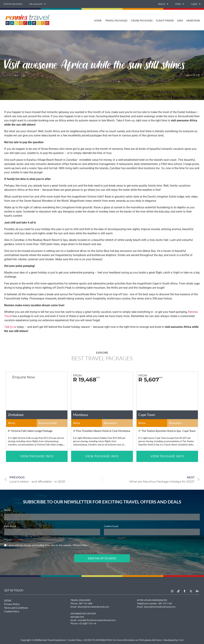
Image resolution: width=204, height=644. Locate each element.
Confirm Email (111, 526)
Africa (11, 423)
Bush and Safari (48, 423)
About (163, 4)
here (159, 640)
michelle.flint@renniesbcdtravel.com (97, 620)
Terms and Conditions (16, 607)
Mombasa (80, 415)
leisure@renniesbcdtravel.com (93, 606)
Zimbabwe (16, 415)
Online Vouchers (13, 4)
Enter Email (10, 526)
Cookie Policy (12, 611)
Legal (196, 4)
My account (37, 4)
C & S (181, 640)
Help (180, 4)
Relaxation (110, 423)
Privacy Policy (80, 545)
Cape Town (147, 415)
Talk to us (10, 327)
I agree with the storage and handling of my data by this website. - (48, 545)
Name (7, 510)
